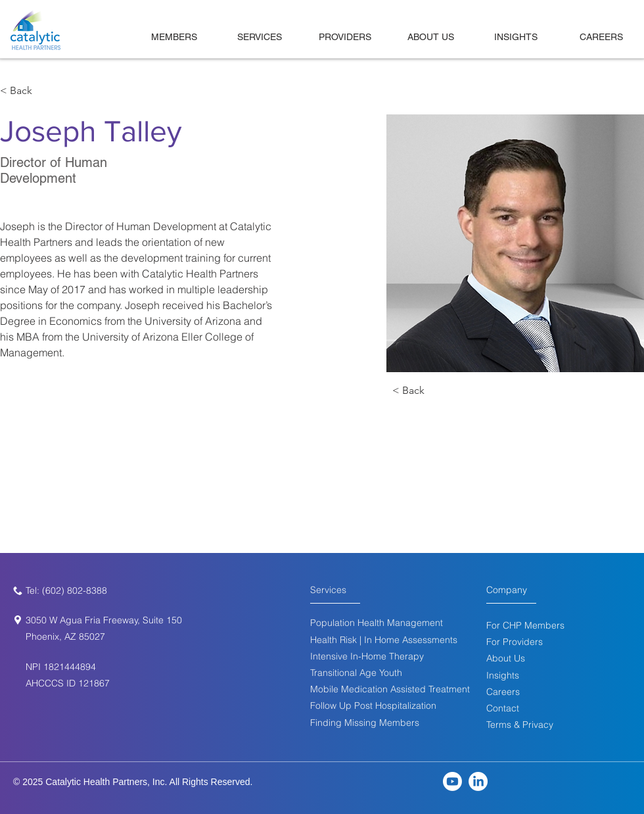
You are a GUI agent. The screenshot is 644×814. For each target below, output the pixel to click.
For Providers (515, 642)
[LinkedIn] (478, 781)
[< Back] (26, 91)
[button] (503, 708)
